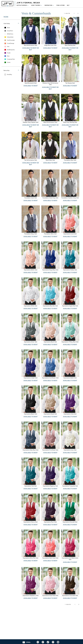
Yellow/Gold (10, 37)
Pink (8, 47)
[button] (11, 24)
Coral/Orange (11, 43)
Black (8, 28)
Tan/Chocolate (11, 40)
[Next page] (78, 13)
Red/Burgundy (11, 50)
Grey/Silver (10, 31)
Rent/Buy (10, 74)
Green (9, 62)
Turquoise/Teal (11, 59)
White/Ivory (10, 34)
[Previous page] (74, 13)
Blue (8, 56)
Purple (9, 53)
